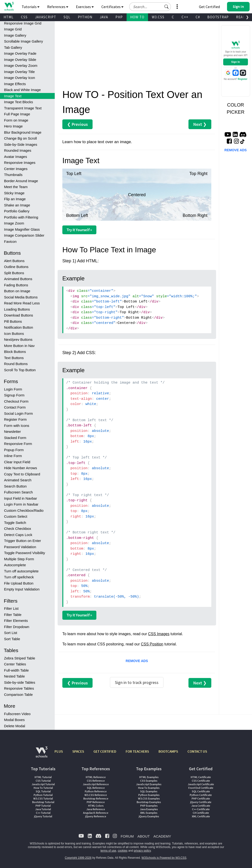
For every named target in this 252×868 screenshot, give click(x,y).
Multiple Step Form (19, 559)
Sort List (11, 633)
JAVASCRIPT (46, 17)
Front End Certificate (201, 788)
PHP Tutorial (43, 806)
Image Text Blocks (18, 102)
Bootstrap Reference (96, 798)
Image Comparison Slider (24, 235)
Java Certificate (201, 806)
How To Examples (149, 788)
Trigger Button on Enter (22, 541)
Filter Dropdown (17, 627)
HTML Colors (96, 806)
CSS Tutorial (43, 781)
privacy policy (142, 851)
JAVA (104, 17)
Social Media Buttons (21, 297)
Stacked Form (15, 438)
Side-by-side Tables (20, 682)
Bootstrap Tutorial (43, 802)
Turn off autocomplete (21, 571)
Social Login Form (18, 413)
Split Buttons (14, 273)
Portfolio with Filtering (21, 217)
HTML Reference (96, 777)
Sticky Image (14, 193)
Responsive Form (18, 444)
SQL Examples (149, 791)
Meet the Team (16, 187)
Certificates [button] (112, 7)
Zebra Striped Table (20, 658)
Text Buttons (14, 358)
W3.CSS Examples (149, 798)
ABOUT (143, 836)
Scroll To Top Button (20, 370)
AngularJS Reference (96, 813)
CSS (24, 17)
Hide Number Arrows (20, 468)
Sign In (236, 62)
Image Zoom (14, 223)
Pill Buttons (13, 321)
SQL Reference (96, 788)
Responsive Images (20, 163)
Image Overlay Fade (20, 53)
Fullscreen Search (18, 492)
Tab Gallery (13, 47)
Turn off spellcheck (19, 577)
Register (242, 79)
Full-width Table (16, 670)
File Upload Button (19, 583)
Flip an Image (15, 199)
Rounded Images (18, 150)
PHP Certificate (201, 798)
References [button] (58, 7)
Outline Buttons (16, 267)
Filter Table (13, 615)
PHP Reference (96, 802)
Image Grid (13, 29)
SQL (67, 17)
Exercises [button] (85, 7)
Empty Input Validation (22, 589)
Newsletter (12, 432)
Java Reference (96, 809)
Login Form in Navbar (21, 504)
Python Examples (149, 795)
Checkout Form (16, 401)
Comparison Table (18, 695)
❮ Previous (77, 124)
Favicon (10, 241)
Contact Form (15, 407)
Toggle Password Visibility (25, 553)
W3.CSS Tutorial (43, 798)
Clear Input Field (17, 462)
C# (198, 17)
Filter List (11, 608)
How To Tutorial (43, 788)
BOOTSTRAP (218, 17)
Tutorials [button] (31, 7)
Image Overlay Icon (20, 78)
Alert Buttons (14, 261)
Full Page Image (17, 114)
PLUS (59, 751)
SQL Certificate (201, 791)
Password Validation (20, 547)
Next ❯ (200, 124)
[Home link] (9, 6)
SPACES (78, 751)
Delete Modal (15, 726)
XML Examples (149, 813)
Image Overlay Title (19, 72)
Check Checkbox (17, 529)
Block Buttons (15, 352)
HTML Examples (149, 777)
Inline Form (13, 456)
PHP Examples (149, 806)
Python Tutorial (43, 795)
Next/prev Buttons (18, 339)
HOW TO (137, 17)
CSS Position (152, 644)
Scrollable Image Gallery (23, 41)
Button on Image (17, 291)
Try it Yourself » (79, 230)
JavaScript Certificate (201, 784)
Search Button (15, 486)
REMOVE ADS (137, 661)
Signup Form (14, 395)
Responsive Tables (19, 688)
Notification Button (19, 327)
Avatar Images (15, 157)
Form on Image (16, 120)
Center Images (16, 169)
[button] (167, 7)
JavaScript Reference (96, 784)
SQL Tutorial (43, 791)
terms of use (108, 851)
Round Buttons (16, 364)
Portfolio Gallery (17, 211)
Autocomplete (15, 565)
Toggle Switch (15, 523)
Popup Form (14, 450)
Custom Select (16, 516)
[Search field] (150, 7)
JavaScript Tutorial (43, 784)
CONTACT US (197, 751)
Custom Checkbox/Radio (24, 510)
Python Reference (96, 791)
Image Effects (15, 84)
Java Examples (149, 809)
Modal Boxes (14, 720)
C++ (185, 17)
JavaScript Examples (149, 784)
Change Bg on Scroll (20, 138)
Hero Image (13, 126)
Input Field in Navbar (20, 498)
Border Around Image (21, 181)
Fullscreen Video (17, 714)
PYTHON (85, 17)
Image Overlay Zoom (21, 66)
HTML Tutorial (43, 777)
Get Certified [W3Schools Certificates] (209, 7)
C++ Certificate (201, 809)
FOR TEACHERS (137, 751)
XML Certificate (201, 816)
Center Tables (15, 664)
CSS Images (159, 634)
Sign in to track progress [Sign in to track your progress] (137, 682)
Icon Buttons (14, 334)
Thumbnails (13, 175)
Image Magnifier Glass (22, 229)
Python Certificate (201, 795)
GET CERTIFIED (105, 751)
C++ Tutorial (43, 813)
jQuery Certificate (201, 802)
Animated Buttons (18, 279)
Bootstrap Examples (149, 802)
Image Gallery (15, 35)
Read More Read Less (22, 303)
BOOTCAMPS (168, 751)
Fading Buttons (16, 285)
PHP (119, 17)
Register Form (15, 419)
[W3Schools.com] (42, 754)
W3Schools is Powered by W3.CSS (164, 858)
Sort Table (12, 639)
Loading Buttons (17, 309)
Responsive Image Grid (23, 23)
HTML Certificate (201, 777)
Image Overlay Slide (20, 60)
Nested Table (14, 676)
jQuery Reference (96, 816)
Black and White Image (22, 90)
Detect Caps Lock (18, 535)
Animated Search (18, 480)
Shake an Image (17, 205)
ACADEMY (162, 836)
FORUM (127, 836)
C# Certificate (201, 813)
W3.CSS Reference (96, 795)
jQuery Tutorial (43, 816)
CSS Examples (149, 781)
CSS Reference (96, 781)
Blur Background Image (23, 132)
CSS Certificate (201, 781)
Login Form (13, 389)
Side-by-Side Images (21, 144)
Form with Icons (17, 426)
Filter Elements (16, 621)
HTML (9, 17)
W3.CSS (158, 17)
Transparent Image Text (23, 108)
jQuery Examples (149, 816)
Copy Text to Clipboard (22, 474)
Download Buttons (19, 315)
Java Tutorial (43, 809)
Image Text (13, 96)
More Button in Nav (19, 346)
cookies (123, 851)
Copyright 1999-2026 (78, 858)
